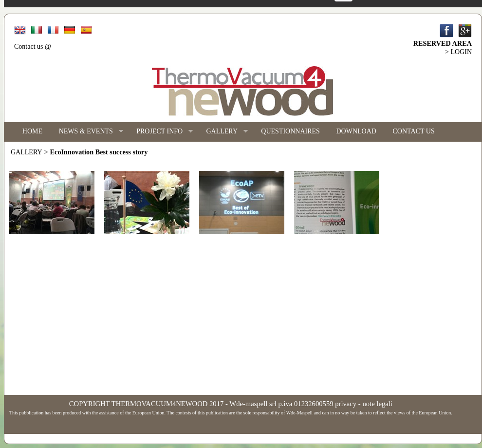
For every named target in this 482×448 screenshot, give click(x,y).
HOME (32, 131)
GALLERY (223, 132)
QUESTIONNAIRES (290, 131)
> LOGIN (458, 52)
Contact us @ (33, 47)
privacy (346, 404)
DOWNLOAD (356, 131)
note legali (377, 404)
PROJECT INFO (160, 132)
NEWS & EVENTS (87, 132)
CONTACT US (414, 131)
